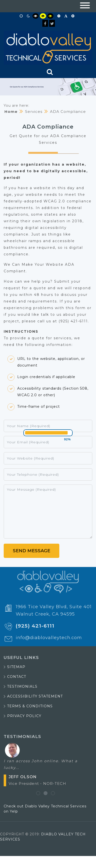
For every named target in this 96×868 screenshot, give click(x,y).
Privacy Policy (24, 716)
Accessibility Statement (35, 696)
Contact (17, 677)
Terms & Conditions (30, 706)
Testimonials (22, 686)
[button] (85, 6)
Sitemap (16, 667)
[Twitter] (52, 23)
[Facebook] (45, 23)
